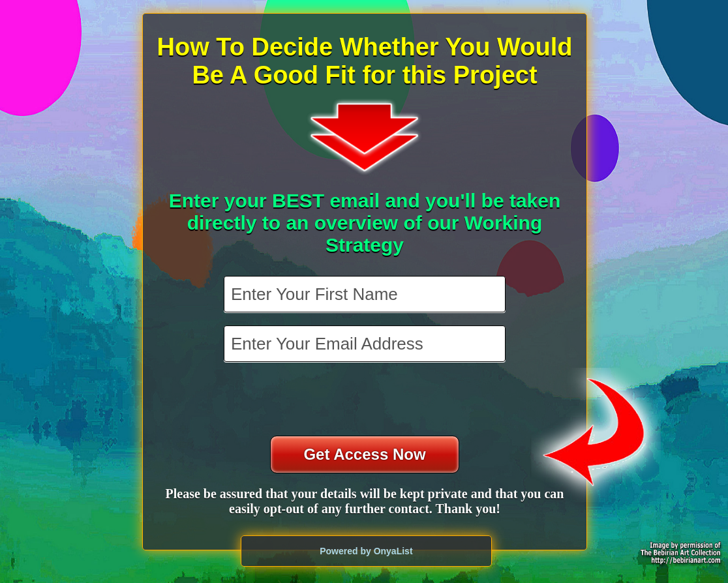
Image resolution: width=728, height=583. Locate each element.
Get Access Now (364, 454)
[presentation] (366, 400)
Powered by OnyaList (366, 551)
